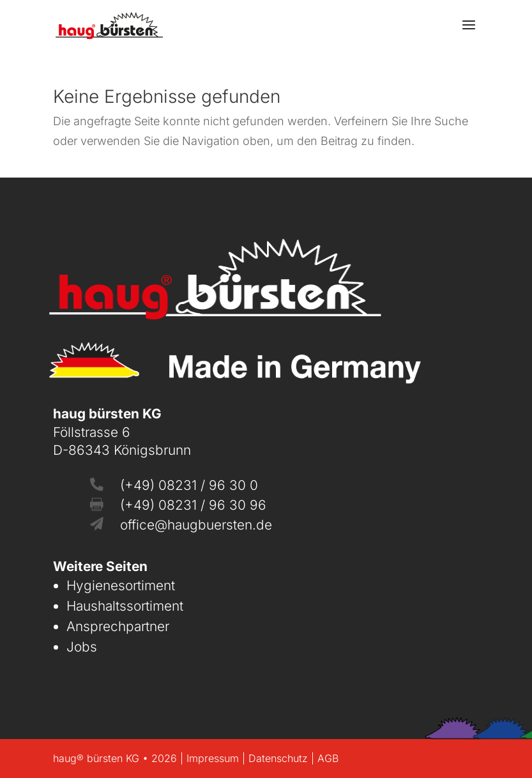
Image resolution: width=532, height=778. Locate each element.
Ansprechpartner (118, 626)
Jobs (82, 647)
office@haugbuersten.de (196, 525)
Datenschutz (278, 758)
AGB (328, 758)
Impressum (213, 758)
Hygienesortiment (121, 585)
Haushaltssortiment (125, 606)
